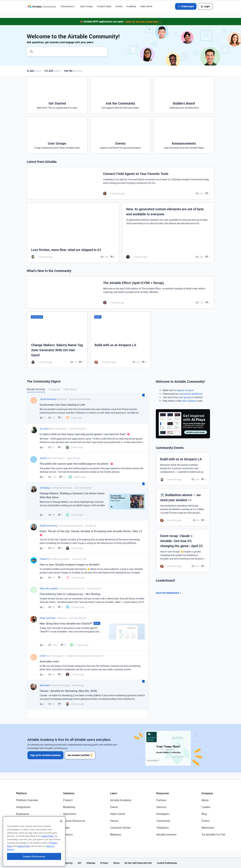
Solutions (69, 793)
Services (161, 807)
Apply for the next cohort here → (143, 21)
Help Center (146, 6)
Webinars (116, 834)
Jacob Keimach (48, 399)
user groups (185, 397)
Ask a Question (189, 401)
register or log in (185, 390)
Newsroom (208, 828)
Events (119, 6)
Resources (163, 793)
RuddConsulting (48, 526)
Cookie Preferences (167, 863)
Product (68, 800)
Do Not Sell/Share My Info (138, 863)
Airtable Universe (166, 834)
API (79, 863)
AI (17, 828)
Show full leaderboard (169, 593)
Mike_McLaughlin (49, 588)
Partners (161, 800)
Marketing (69, 807)
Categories (54, 389)
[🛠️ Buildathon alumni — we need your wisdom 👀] (183, 507)
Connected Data (26, 834)
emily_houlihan (48, 618)
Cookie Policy (48, 857)
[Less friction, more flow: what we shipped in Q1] (73, 233)
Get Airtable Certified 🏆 (80, 755)
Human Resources (74, 821)
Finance (68, 834)
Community (163, 821)
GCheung (45, 488)
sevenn (43, 458)
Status (206, 821)
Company (207, 793)
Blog (204, 814)
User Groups (86, 6)
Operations (70, 814)
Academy (131, 6)
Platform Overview (27, 800)
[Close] (61, 842)
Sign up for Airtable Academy (45, 755)
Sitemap (91, 863)
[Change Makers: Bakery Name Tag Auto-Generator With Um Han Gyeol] (57, 340)
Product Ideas (104, 6)
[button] (186, 6)
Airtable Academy (121, 800)
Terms (116, 863)
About (205, 800)
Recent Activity (36, 389)
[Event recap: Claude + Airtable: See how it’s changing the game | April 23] (183, 551)
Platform (21, 793)
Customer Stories (120, 828)
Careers (206, 807)
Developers (163, 814)
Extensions (23, 814)
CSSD (43, 656)
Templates (163, 828)
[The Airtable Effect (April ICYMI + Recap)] (120, 292)
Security (68, 863)
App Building (24, 821)
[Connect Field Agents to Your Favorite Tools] (120, 183)
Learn (114, 793)
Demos (114, 821)
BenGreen (45, 685)
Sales (66, 828)
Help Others (70, 389)
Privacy (104, 863)
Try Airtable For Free (213, 834)
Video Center (118, 814)
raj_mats (44, 429)
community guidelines (191, 394)
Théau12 (44, 559)
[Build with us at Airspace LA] (121, 340)
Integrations (23, 807)
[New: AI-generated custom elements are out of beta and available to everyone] (168, 233)
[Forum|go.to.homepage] (42, 6)
